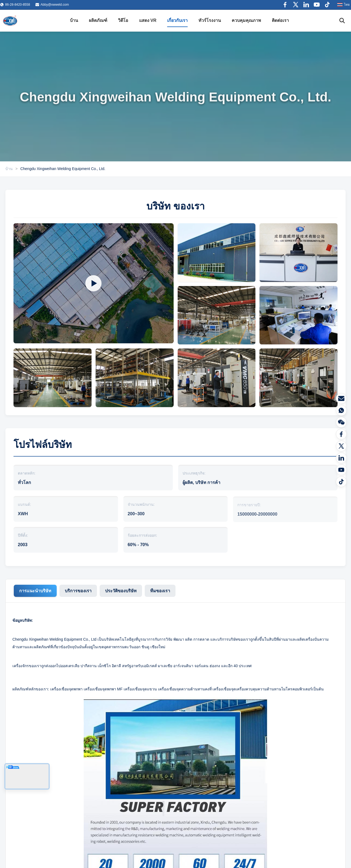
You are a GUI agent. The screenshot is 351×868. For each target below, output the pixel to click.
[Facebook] (341, 434)
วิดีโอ (123, 20)
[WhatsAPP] (341, 410)
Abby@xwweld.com (55, 5)
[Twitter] (341, 446)
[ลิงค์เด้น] (341, 458)
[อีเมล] (341, 398)
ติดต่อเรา (280, 20)
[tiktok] (341, 482)
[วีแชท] (341, 422)
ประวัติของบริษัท (121, 591)
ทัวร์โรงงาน (210, 20)
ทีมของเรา (160, 591)
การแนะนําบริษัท (35, 591)
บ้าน (74, 20)
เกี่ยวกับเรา (177, 20)
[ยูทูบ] (341, 470)
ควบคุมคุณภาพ (246, 20)
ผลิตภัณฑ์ (98, 20)
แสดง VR (148, 20)
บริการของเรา (78, 591)
